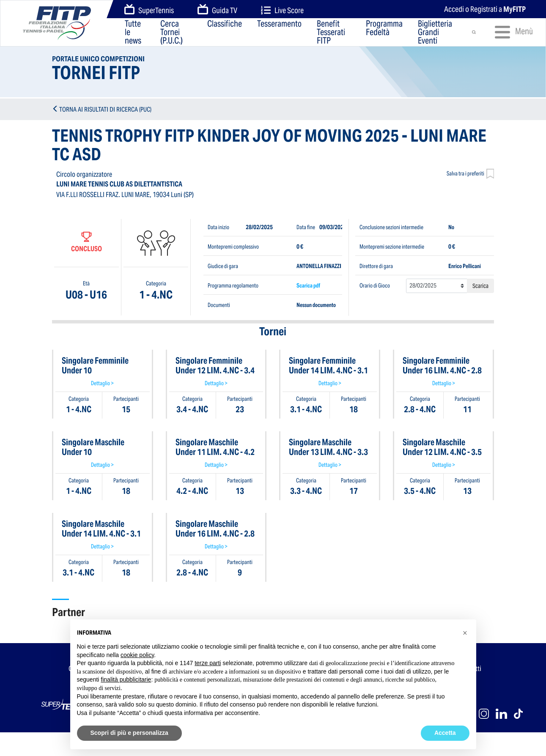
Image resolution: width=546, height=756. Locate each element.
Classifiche (225, 24)
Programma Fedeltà (384, 29)
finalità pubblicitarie (126, 679)
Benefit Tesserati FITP (331, 32)
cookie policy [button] (137, 655)
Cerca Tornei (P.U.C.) (171, 32)
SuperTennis (149, 10)
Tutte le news (133, 32)
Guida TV (217, 10)
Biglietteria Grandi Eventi (435, 32)
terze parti (208, 663)
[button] (465, 633)
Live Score (282, 10)
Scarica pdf (308, 286)
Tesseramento (279, 24)
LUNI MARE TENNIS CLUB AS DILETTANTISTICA (119, 184)
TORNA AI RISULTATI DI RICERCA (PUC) (105, 109)
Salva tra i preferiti (471, 174)
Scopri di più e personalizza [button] (129, 733)
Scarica (480, 286)
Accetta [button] (445, 733)
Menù (510, 32)
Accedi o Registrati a (485, 9)
